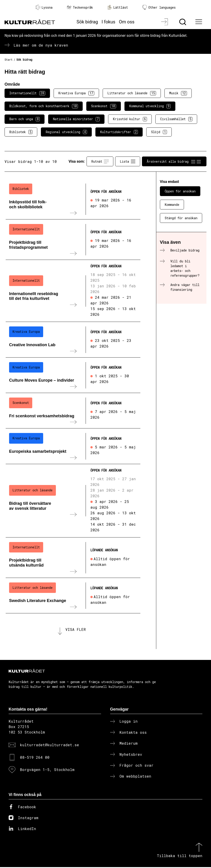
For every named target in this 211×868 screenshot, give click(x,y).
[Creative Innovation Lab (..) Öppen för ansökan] (73, 340)
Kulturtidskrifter (119, 132)
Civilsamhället (176, 119)
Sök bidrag (87, 22)
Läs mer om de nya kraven (41, 45)
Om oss (127, 22)
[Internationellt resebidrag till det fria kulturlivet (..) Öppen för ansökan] (73, 291)
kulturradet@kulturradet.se (50, 746)
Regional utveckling (66, 132)
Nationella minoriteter (76, 119)
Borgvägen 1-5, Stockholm (47, 770)
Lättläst (118, 7)
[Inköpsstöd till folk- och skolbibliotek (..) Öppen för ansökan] (73, 199)
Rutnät (100, 162)
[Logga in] (165, 22)
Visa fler (76, 630)
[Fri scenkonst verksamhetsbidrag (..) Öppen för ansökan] (73, 411)
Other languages (159, 7)
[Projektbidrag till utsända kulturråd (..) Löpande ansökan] (73, 558)
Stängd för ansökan (181, 218)
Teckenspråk (80, 7)
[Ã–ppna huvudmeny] (199, 22)
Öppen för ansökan (180, 191)
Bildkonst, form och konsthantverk (44, 106)
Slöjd (159, 132)
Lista (128, 162)
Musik (178, 93)
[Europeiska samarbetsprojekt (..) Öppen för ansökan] (73, 446)
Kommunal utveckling (150, 106)
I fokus (108, 22)
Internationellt (27, 93)
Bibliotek (21, 132)
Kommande (172, 205)
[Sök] (183, 22)
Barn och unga (25, 119)
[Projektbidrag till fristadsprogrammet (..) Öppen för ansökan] (73, 240)
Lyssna (44, 7)
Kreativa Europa (76, 93)
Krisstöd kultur (130, 119)
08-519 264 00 (35, 758)
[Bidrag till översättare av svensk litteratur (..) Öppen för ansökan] (73, 501)
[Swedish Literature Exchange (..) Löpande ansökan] (73, 596)
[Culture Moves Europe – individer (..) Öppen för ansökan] (73, 375)
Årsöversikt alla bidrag (174, 162)
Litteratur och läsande (132, 93)
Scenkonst (104, 106)
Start (9, 60)
